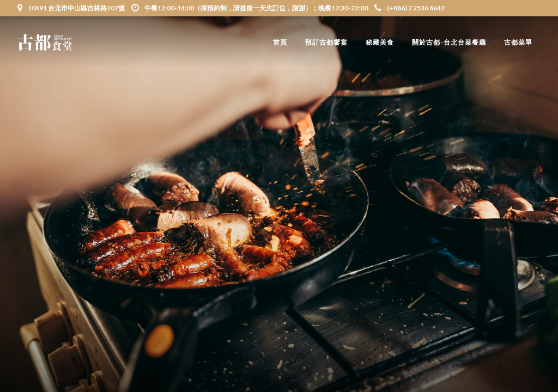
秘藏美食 (380, 42)
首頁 (280, 42)
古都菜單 (518, 42)
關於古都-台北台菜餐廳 (449, 42)
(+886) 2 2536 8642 (410, 8)
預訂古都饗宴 (326, 42)
